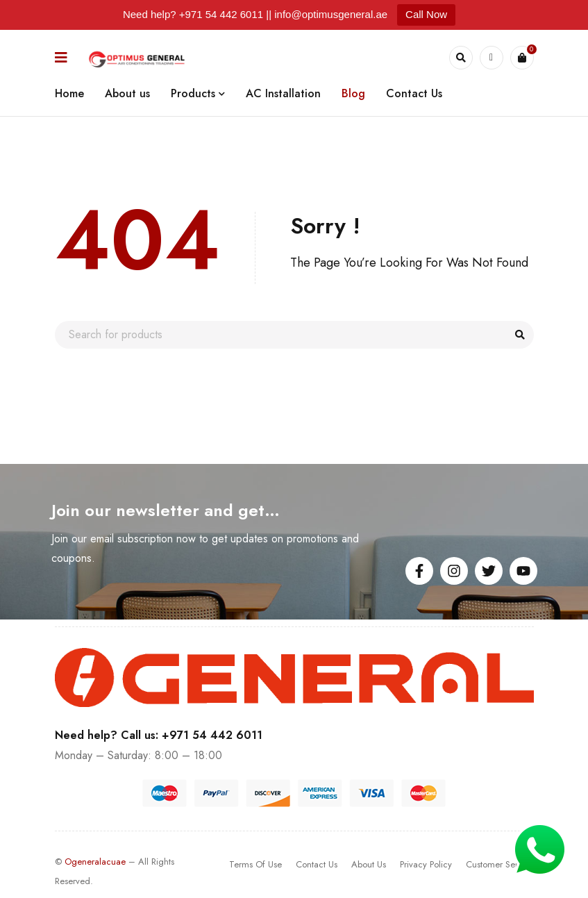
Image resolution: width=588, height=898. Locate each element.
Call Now (426, 14)
